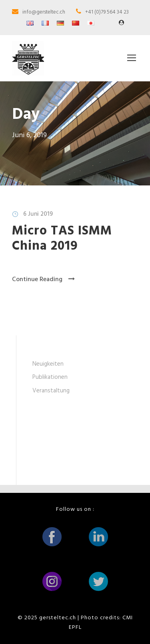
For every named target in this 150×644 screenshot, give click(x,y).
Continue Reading (43, 280)
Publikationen (50, 377)
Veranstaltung (51, 391)
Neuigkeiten (48, 364)
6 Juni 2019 (38, 214)
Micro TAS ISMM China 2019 (62, 239)
